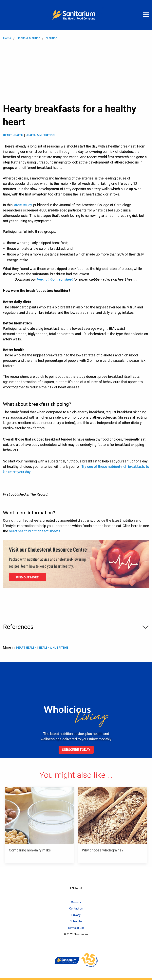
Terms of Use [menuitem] (76, 928)
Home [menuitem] (7, 38)
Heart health (13, 135)
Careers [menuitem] (76, 902)
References (76, 627)
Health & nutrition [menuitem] (28, 38)
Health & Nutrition (40, 135)
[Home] (76, 15)
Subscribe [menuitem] (76, 921)
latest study (23, 205)
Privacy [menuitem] (76, 915)
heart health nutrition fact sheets (35, 531)
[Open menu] (146, 15)
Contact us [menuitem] (76, 909)
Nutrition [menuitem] (51, 38)
